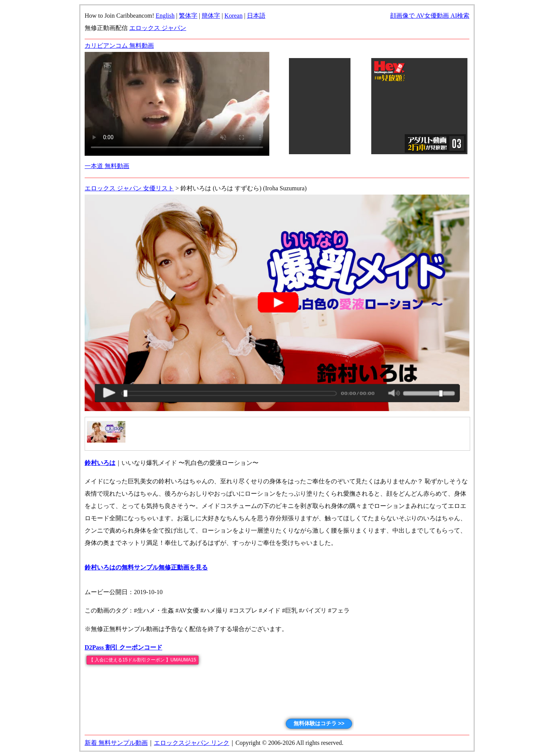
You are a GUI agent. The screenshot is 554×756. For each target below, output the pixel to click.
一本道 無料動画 (107, 166)
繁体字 (188, 16)
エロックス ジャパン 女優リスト (129, 188)
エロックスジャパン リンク (192, 743)
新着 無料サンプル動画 (116, 743)
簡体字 (211, 16)
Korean (233, 16)
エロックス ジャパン (158, 28)
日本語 (256, 16)
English (165, 16)
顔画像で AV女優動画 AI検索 (430, 16)
